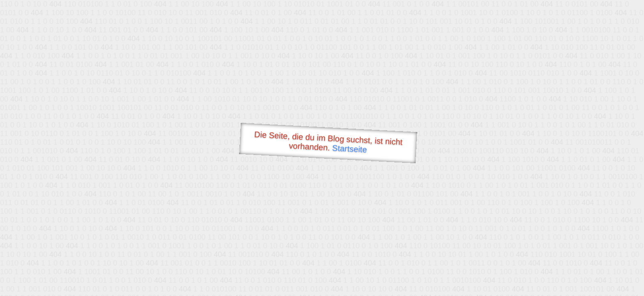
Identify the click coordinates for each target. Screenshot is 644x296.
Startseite (350, 149)
